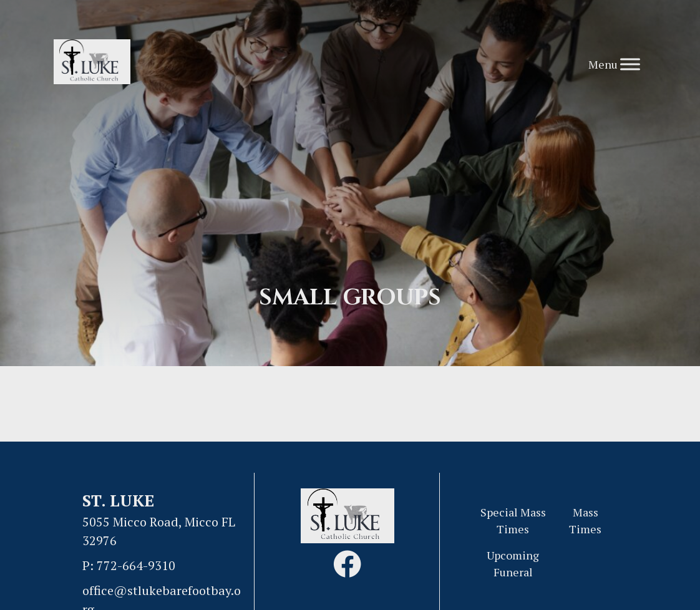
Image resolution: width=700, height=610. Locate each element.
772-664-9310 (136, 565)
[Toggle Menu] (630, 64)
